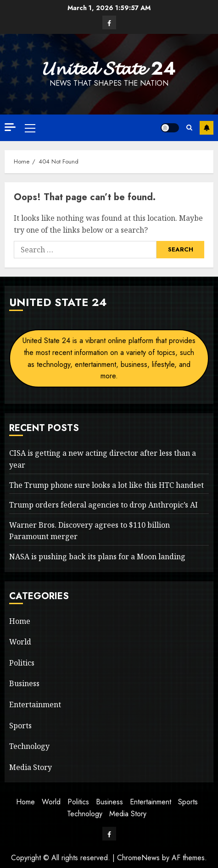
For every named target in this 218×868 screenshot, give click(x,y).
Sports (20, 726)
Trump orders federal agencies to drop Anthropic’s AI (103, 505)
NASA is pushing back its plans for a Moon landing (97, 557)
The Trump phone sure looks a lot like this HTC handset (106, 485)
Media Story (31, 767)
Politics (22, 663)
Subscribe (207, 128)
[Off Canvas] (10, 127)
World (20, 642)
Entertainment (35, 704)
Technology (29, 746)
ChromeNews (138, 858)
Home (20, 621)
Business (24, 683)
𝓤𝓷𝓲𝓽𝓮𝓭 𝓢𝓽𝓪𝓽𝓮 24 (109, 68)
